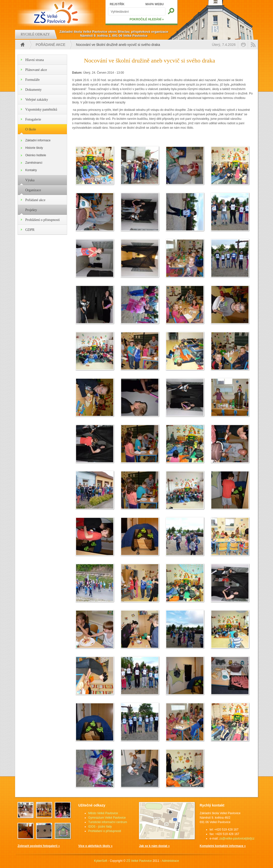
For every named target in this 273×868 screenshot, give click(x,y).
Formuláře (32, 80)
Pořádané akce (51, 45)
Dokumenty (33, 90)
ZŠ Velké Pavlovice (139, 861)
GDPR (30, 230)
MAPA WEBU (155, 4)
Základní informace (38, 140)
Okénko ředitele (36, 155)
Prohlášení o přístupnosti (42, 220)
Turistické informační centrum (108, 822)
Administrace (170, 861)
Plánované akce (36, 70)
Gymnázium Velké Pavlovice (107, 818)
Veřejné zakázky (37, 100)
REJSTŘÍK (117, 4)
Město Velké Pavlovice (103, 813)
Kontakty (31, 170)
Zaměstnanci (34, 163)
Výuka (30, 180)
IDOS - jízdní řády (100, 827)
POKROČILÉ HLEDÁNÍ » (147, 19)
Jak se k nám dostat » (154, 846)
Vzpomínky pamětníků (41, 109)
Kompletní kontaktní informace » (223, 846)
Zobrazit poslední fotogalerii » (39, 846)
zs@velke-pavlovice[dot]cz (237, 838)
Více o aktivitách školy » (95, 846)
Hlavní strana (35, 60)
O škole (31, 129)
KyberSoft (101, 861)
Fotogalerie (33, 119)
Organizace (33, 190)
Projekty (31, 210)
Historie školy (34, 148)
